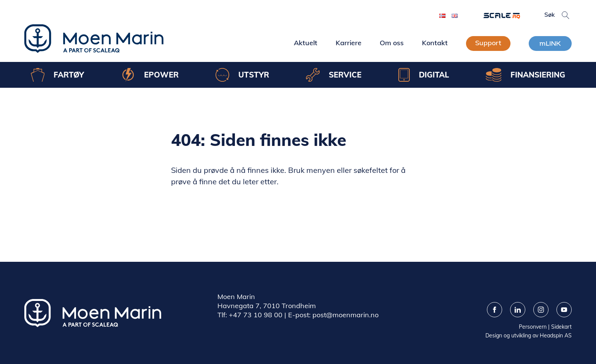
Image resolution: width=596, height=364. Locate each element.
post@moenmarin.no (346, 315)
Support (488, 43)
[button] (566, 15)
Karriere (349, 43)
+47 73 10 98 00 (256, 315)
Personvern (533, 327)
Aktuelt (306, 43)
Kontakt (435, 43)
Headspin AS (556, 336)
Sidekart (561, 327)
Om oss (392, 43)
